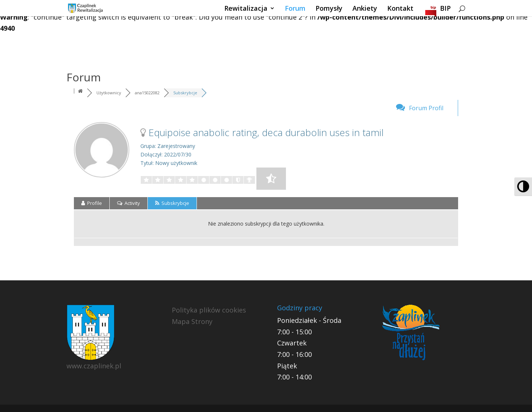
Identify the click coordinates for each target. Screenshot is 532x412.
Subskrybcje (185, 93)
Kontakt (400, 9)
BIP (445, 9)
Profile (92, 203)
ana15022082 (147, 93)
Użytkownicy (109, 93)
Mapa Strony (192, 321)
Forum (295, 9)
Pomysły (329, 9)
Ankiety (365, 9)
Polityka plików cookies (209, 310)
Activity (129, 203)
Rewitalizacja (246, 9)
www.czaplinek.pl (94, 366)
